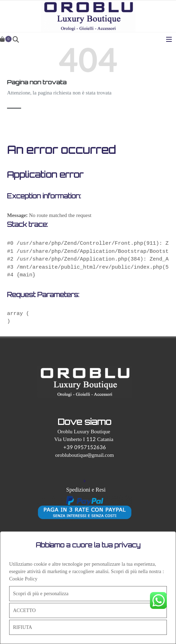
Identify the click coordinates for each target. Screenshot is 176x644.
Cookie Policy (23, 579)
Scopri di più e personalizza (41, 594)
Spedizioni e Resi (86, 490)
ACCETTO (24, 610)
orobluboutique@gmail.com (85, 455)
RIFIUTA (23, 627)
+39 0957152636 (85, 448)
